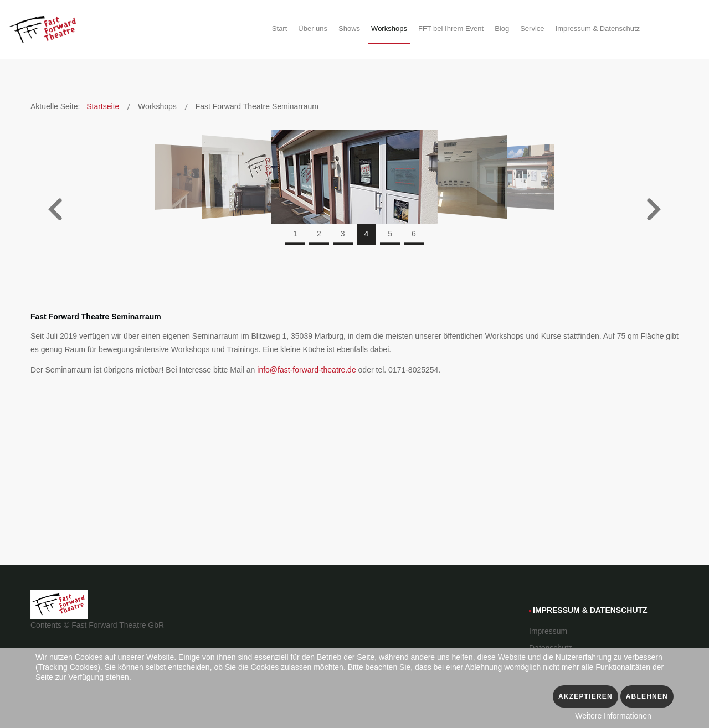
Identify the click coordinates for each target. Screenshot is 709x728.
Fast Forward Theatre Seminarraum (96, 317)
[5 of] (460, 176)
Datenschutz (551, 648)
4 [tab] (367, 234)
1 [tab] (295, 234)
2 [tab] (319, 234)
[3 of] (250, 176)
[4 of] (354, 176)
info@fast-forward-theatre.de (307, 370)
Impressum (548, 631)
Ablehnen (647, 696)
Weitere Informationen (613, 716)
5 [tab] (390, 234)
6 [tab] (414, 234)
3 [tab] (343, 234)
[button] (55, 211)
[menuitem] (279, 30)
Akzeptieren (585, 696)
